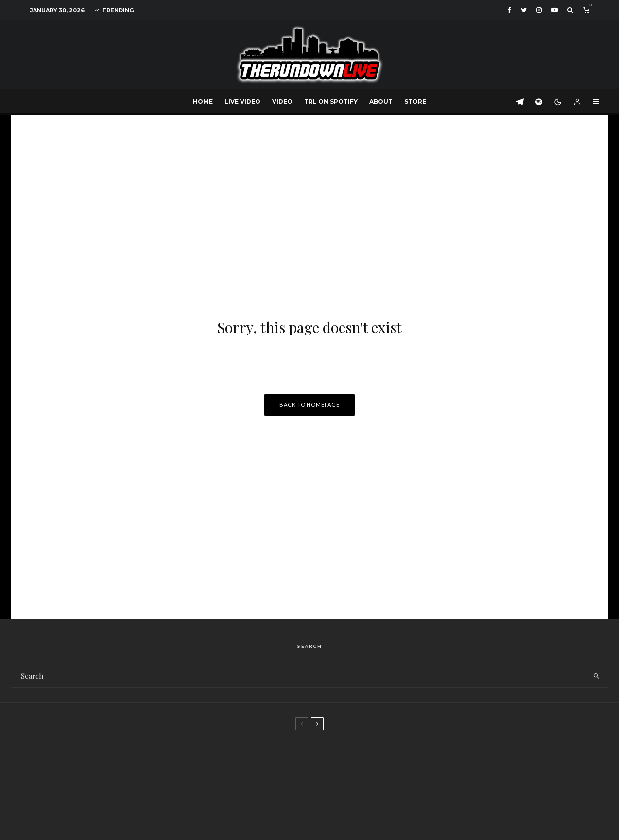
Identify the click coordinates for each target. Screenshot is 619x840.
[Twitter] (524, 10)
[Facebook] (509, 10)
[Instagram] (539, 10)
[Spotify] (539, 102)
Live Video (242, 101)
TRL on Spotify (331, 101)
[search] (596, 676)
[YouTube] (555, 10)
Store (415, 101)
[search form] (298, 676)
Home (203, 101)
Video (282, 101)
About (381, 101)
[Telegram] (520, 102)
